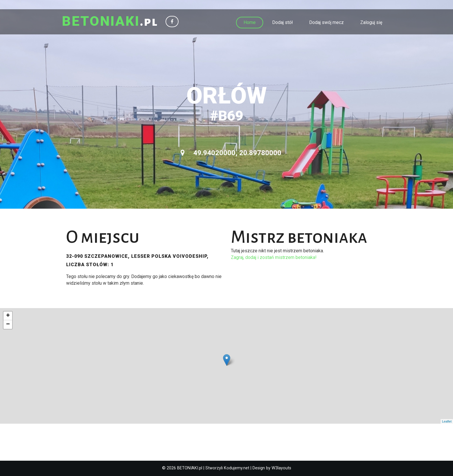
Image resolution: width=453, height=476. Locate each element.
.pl (110, 22)
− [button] (8, 325)
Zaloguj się (371, 22)
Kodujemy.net (237, 468)
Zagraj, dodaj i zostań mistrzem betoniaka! (274, 257)
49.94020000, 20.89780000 (231, 153)
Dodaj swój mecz (326, 22)
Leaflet (447, 421)
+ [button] (8, 316)
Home (250, 22)
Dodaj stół (282, 22)
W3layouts (281, 468)
